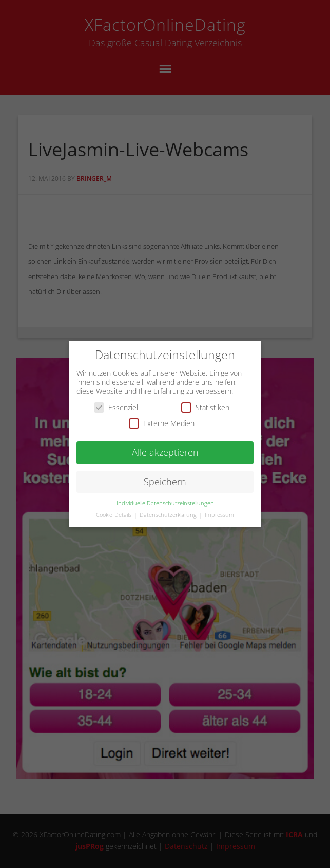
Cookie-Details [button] (114, 507)
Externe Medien (162, 416)
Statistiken (205, 400)
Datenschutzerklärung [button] (169, 507)
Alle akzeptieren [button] (165, 445)
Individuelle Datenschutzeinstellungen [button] (165, 495)
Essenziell (117, 400)
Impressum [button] (219, 507)
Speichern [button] (165, 474)
